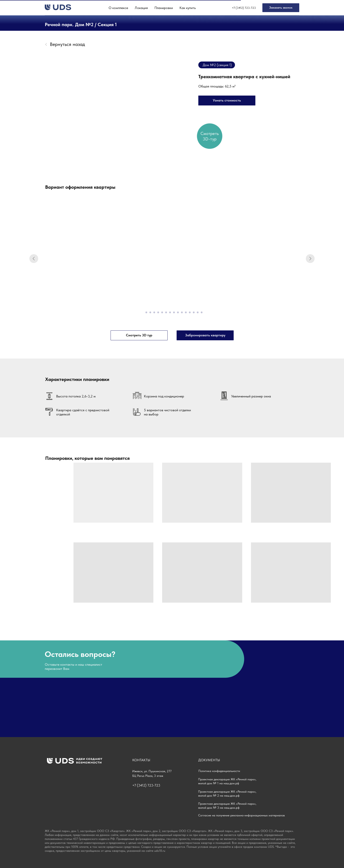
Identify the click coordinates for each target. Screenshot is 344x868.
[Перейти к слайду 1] (142, 312)
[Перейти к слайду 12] (186, 312)
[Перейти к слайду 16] (202, 312)
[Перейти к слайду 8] (170, 312)
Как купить (188, 8)
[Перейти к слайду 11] (182, 312)
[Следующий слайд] (310, 259)
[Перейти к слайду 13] (190, 312)
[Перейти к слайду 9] (174, 312)
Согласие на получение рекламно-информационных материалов (241, 815)
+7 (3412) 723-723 (244, 8)
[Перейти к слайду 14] (194, 312)
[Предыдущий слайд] (34, 259)
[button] (281, 8)
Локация (141, 8)
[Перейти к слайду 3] (150, 312)
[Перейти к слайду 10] (178, 312)
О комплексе (118, 8)
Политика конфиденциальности (219, 771)
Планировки (164, 8)
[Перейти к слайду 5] (158, 312)
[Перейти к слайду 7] (166, 312)
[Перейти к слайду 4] (154, 312)
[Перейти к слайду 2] (146, 312)
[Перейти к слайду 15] (198, 312)
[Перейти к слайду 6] (162, 312)
